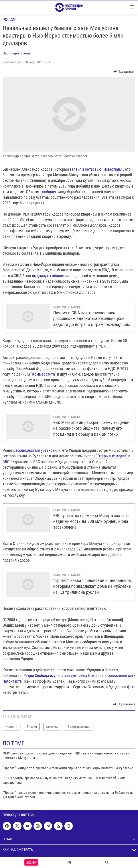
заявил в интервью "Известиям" (96, 169)
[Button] (124, 72)
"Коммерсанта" (43, 374)
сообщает (49, 192)
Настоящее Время (16, 53)
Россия (10, 19)
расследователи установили (37, 450)
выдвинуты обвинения (51, 276)
